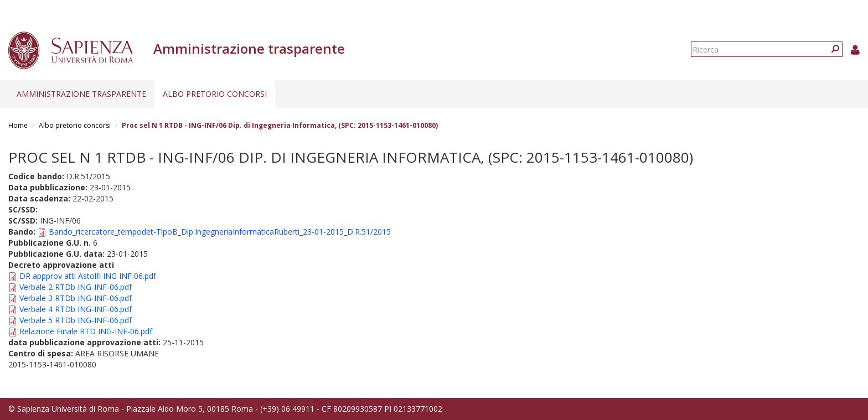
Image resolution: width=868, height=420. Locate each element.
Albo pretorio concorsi (215, 94)
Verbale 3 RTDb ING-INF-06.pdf (76, 298)
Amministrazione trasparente (81, 94)
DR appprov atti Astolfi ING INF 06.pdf (88, 276)
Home (18, 125)
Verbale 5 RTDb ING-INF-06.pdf (76, 320)
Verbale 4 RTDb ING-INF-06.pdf (76, 309)
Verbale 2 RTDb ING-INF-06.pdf (76, 287)
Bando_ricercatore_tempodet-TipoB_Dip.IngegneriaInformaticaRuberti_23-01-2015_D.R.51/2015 (220, 232)
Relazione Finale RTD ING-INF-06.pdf (86, 331)
